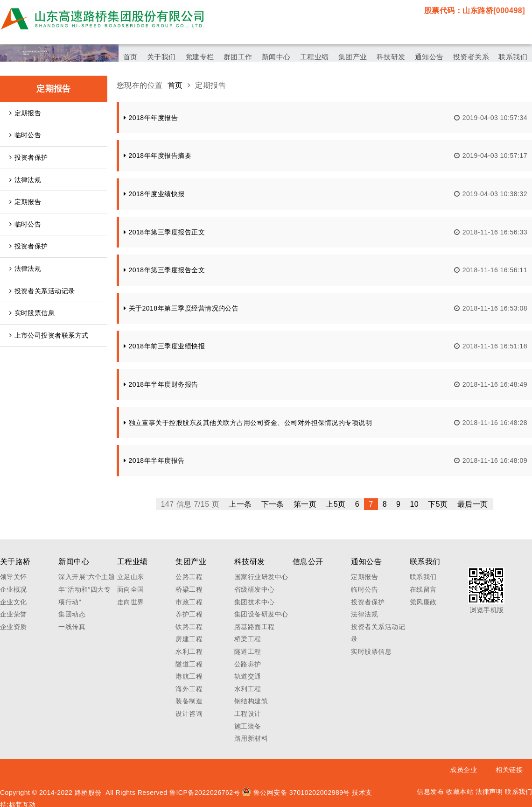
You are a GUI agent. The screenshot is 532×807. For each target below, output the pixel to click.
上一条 (240, 504)
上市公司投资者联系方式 (49, 335)
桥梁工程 (189, 589)
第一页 (305, 504)
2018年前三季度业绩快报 (164, 346)
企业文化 (14, 602)
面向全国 (131, 589)
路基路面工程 (255, 627)
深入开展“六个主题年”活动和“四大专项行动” (87, 589)
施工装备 (248, 726)
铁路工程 (189, 627)
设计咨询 (189, 714)
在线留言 (423, 589)
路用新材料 (251, 738)
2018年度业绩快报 (154, 194)
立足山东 (131, 577)
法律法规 (25, 180)
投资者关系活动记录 (42, 291)
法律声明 (489, 792)
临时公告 (25, 135)
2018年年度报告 (151, 118)
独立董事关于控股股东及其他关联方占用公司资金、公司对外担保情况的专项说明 (248, 423)
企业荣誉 (14, 614)
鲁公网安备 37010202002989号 (296, 793)
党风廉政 (423, 602)
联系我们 (423, 577)
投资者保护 (29, 157)
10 (414, 504)
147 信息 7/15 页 (190, 504)
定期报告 (25, 113)
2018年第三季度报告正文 (164, 232)
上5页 (336, 504)
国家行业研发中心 (261, 577)
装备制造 (189, 701)
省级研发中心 (255, 589)
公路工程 (189, 577)
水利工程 (189, 651)
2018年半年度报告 (154, 460)
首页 (175, 85)
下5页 (438, 504)
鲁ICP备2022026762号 (205, 793)
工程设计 (248, 714)
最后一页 (473, 504)
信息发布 (430, 792)
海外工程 (189, 689)
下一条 (273, 504)
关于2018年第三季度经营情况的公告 (181, 308)
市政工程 (189, 602)
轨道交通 (248, 676)
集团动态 (72, 614)
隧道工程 (189, 664)
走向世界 (131, 602)
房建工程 (189, 639)
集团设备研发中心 (261, 614)
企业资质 (14, 627)
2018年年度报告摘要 (157, 156)
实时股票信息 (32, 313)
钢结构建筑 (251, 701)
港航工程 (189, 676)
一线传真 (72, 627)
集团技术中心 (255, 602)
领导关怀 (14, 577)
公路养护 (248, 664)
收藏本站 (460, 792)
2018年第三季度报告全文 (164, 270)
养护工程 (189, 614)
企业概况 (14, 589)
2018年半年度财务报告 (161, 384)
